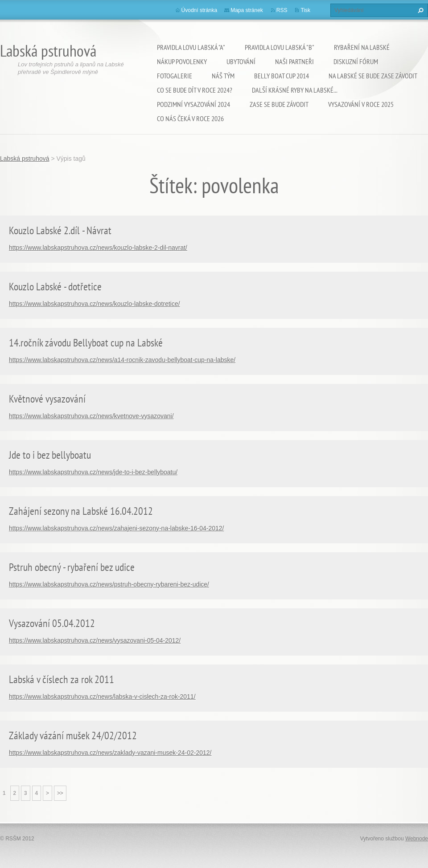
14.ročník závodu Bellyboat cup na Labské (86, 343)
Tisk (305, 10)
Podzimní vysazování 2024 (193, 104)
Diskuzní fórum (356, 61)
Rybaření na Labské (362, 47)
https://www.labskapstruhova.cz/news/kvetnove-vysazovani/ (91, 416)
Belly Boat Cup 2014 (282, 76)
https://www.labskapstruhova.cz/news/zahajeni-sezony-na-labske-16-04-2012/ (116, 528)
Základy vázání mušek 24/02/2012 (73, 736)
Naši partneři (294, 61)
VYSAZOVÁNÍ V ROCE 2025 (361, 104)
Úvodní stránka (200, 10)
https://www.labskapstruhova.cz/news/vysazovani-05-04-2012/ (95, 640)
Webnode (417, 839)
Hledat (420, 10)
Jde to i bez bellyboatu (50, 455)
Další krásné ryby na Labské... (295, 90)
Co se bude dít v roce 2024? (195, 90)
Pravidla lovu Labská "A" (191, 47)
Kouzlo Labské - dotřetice (55, 287)
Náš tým (223, 76)
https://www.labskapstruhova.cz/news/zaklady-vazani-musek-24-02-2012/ (110, 753)
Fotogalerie (175, 76)
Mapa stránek (247, 10)
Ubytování (241, 61)
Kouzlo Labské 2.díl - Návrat (60, 230)
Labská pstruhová (25, 159)
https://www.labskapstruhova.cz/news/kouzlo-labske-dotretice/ (95, 304)
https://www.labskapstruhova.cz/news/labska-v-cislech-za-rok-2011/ (102, 697)
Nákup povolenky (182, 61)
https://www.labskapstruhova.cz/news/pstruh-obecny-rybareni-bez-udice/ (109, 584)
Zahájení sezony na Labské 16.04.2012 (81, 511)
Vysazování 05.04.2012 (52, 623)
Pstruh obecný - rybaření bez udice (72, 567)
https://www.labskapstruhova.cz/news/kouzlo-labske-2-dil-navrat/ (98, 248)
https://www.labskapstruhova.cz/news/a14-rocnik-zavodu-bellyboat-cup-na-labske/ (122, 360)
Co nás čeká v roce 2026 (190, 118)
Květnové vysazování (47, 399)
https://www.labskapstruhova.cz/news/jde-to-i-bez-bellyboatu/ (93, 472)
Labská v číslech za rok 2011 (62, 679)
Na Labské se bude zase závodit (373, 76)
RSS (282, 10)
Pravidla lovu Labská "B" (280, 47)
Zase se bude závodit (279, 104)
